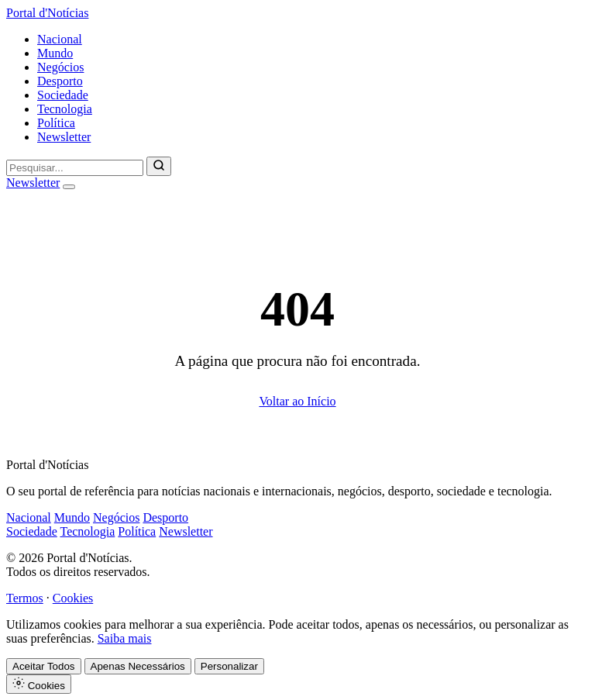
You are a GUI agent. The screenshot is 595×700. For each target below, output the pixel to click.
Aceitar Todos (44, 666)
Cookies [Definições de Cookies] (39, 684)
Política (56, 123)
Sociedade (63, 95)
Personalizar (229, 666)
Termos (25, 598)
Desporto (60, 81)
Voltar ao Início (297, 401)
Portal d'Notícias (47, 13)
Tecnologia (65, 109)
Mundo (55, 53)
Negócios (60, 67)
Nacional (60, 39)
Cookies (73, 598)
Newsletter (64, 137)
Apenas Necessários (138, 666)
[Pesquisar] (159, 166)
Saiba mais (125, 638)
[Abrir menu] (69, 187)
